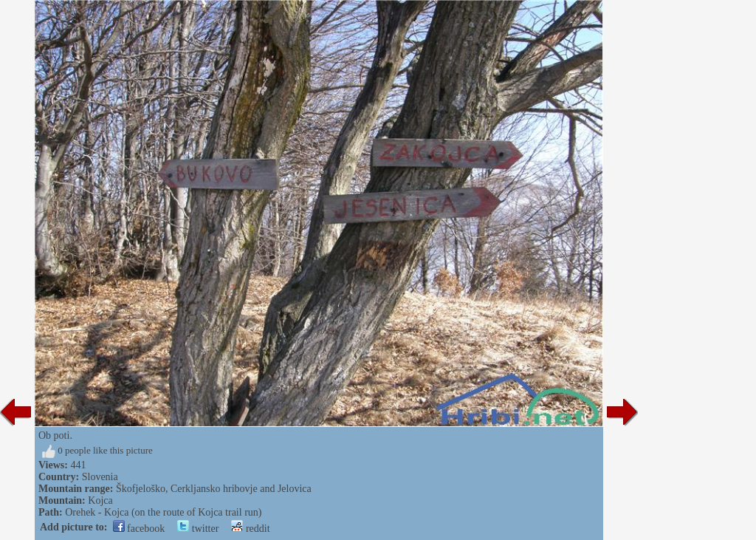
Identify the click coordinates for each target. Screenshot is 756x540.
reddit (250, 529)
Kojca (100, 500)
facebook (139, 529)
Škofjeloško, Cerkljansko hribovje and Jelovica (214, 489)
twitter (198, 529)
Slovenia (100, 477)
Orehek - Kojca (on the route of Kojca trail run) (163, 512)
